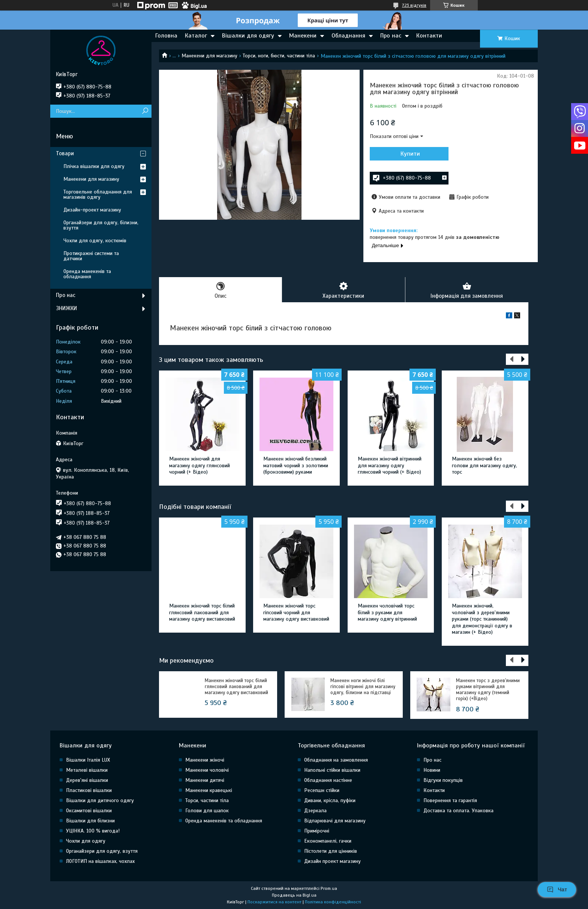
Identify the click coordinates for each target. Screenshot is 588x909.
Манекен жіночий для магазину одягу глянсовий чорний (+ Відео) (199, 465)
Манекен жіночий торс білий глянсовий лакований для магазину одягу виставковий (202, 612)
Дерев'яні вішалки (87, 780)
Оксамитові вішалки (89, 811)
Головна (166, 36)
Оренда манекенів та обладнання (87, 274)
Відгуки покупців (443, 780)
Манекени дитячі (205, 780)
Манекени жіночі (205, 760)
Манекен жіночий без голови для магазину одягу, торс (484, 465)
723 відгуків (414, 5)
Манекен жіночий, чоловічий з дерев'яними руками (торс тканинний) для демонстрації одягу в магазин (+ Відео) (482, 619)
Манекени (303, 36)
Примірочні (317, 831)
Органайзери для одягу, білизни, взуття (101, 225)
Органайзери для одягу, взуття (102, 851)
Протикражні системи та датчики (91, 256)
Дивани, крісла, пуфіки (330, 800)
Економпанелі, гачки (328, 841)
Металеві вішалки (87, 770)
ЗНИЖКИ (66, 308)
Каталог (196, 36)
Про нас (391, 36)
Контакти (429, 36)
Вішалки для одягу (248, 36)
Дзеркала (315, 811)
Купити (410, 154)
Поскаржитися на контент (274, 902)
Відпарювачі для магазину (335, 821)
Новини (432, 770)
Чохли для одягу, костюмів (95, 241)
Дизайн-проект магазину (92, 210)
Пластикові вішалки (89, 790)
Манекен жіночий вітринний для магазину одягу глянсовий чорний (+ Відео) (390, 465)
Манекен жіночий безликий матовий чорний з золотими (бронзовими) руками (296, 465)
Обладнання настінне (328, 780)
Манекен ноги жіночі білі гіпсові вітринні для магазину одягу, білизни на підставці (363, 687)
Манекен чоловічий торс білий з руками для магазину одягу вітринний (387, 612)
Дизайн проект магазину (332, 861)
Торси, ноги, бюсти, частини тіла (279, 56)
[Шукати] (145, 111)
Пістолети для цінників (331, 851)
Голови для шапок (207, 811)
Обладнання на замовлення (336, 760)
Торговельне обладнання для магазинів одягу (98, 194)
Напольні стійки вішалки (332, 770)
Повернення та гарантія (450, 800)
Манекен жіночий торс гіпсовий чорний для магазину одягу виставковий (296, 612)
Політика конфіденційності (333, 902)
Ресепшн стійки (322, 790)
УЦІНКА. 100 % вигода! (93, 831)
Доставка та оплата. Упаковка (458, 811)
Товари (65, 153)
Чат (557, 889)
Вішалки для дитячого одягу (100, 800)
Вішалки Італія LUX (88, 760)
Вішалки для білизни (90, 821)
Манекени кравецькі (209, 790)
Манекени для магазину (209, 56)
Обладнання (348, 36)
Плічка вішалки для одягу (94, 166)
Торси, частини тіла (207, 800)
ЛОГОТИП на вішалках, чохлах (100, 861)
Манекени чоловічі (207, 770)
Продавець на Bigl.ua (294, 895)
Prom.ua (329, 888)
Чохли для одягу (86, 841)
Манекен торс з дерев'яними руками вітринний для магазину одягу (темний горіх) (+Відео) (488, 690)
